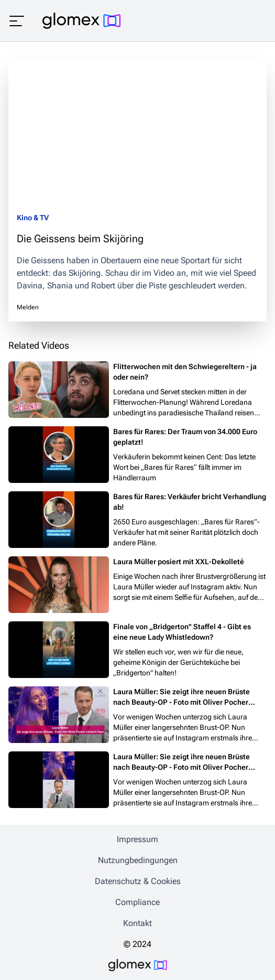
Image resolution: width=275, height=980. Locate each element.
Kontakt (137, 923)
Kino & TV (33, 218)
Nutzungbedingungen (138, 860)
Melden (28, 307)
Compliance (137, 902)
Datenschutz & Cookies (138, 881)
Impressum (137, 839)
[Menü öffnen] (17, 21)
